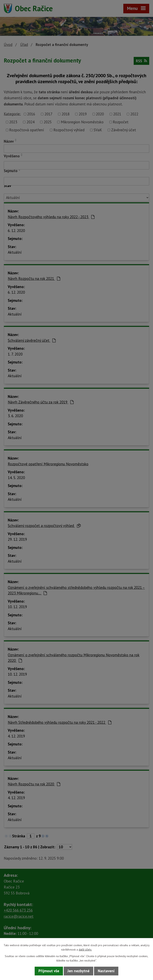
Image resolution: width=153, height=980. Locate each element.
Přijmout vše (49, 971)
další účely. (85, 950)
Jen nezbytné (78, 971)
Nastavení (106, 971)
